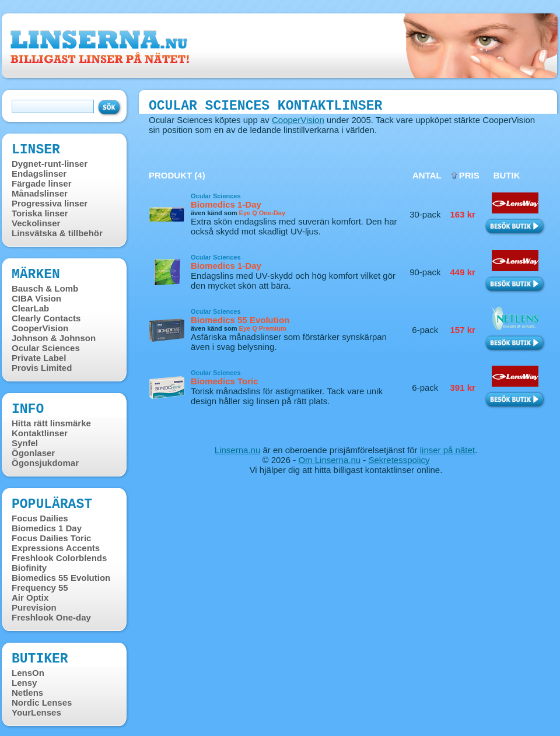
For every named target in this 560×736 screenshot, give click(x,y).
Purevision (34, 607)
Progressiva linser (50, 203)
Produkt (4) (177, 175)
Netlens (27, 693)
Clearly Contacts (46, 318)
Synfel (25, 443)
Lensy (24, 683)
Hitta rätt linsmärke (51, 423)
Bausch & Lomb (45, 288)
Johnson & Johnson (54, 338)
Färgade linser (42, 183)
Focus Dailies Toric (51, 538)
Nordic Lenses (42, 702)
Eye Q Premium (263, 328)
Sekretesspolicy (399, 460)
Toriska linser (40, 213)
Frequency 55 (40, 588)
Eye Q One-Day (262, 213)
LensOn (28, 673)
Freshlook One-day (51, 617)
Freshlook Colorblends (59, 558)
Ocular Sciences (46, 348)
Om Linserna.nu (329, 460)
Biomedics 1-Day (226, 204)
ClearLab (30, 308)
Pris (469, 175)
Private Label (39, 358)
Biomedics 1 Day (47, 528)
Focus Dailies (40, 518)
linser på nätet (447, 450)
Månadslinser (40, 193)
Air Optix (30, 597)
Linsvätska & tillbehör (57, 233)
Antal (427, 175)
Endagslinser (39, 174)
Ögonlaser (33, 453)
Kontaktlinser (40, 433)
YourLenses (36, 712)
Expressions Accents (56, 548)
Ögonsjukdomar (45, 463)
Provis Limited (42, 368)
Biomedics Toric (225, 381)
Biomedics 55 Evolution (61, 578)
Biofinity (29, 568)
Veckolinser (36, 223)
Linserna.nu (237, 450)
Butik (507, 175)
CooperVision (40, 328)
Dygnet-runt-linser (50, 164)
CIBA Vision (36, 298)
